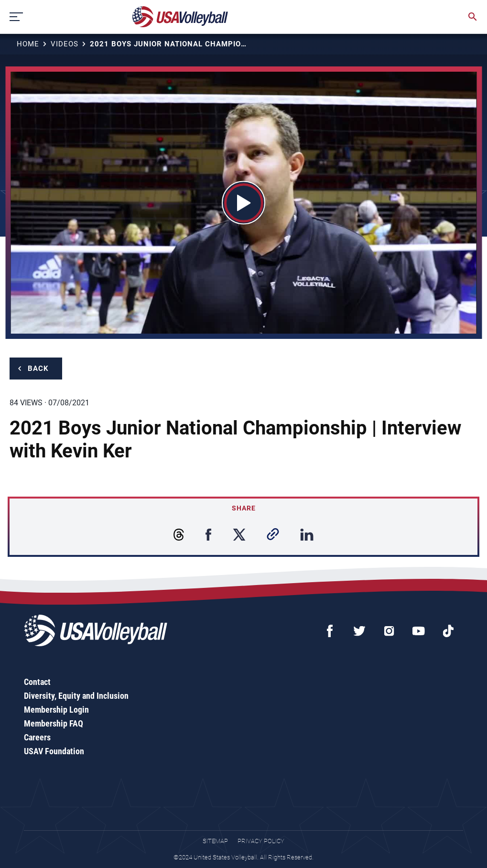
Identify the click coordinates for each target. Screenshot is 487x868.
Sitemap (215, 841)
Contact (37, 682)
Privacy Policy (261, 841)
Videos (65, 44)
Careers (37, 737)
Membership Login (56, 710)
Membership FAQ (54, 723)
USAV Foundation (54, 751)
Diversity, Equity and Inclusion (76, 696)
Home (28, 44)
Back (38, 369)
